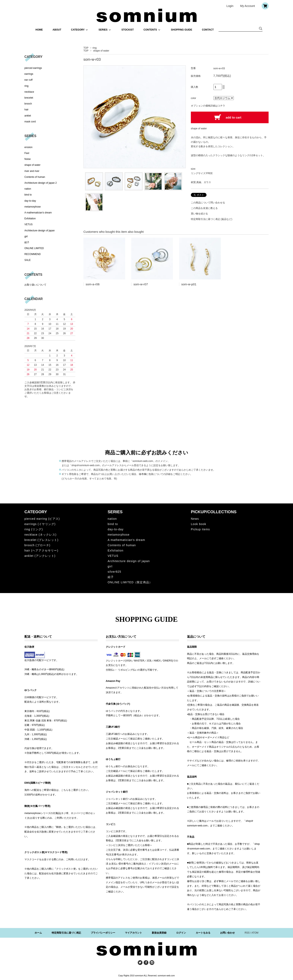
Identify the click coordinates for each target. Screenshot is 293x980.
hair (26, 110)
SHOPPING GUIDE (182, 30)
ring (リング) (34, 529)
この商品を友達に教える (204, 208)
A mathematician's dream (38, 213)
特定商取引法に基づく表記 (66, 933)
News (195, 519)
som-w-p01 (189, 284)
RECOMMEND (33, 254)
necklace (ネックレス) (40, 535)
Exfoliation (30, 219)
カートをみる (203, 933)
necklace (29, 92)
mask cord (30, 122)
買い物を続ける (199, 214)
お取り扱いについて (35, 285)
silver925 (114, 572)
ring (95, 48)
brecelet (29, 98)
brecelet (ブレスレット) (41, 540)
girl (26, 236)
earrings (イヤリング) (40, 524)
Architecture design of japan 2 (41, 183)
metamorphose (33, 207)
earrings (29, 74)
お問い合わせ (227, 933)
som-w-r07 (141, 284)
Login (230, 6)
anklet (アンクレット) (40, 556)
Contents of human (35, 177)
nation (28, 189)
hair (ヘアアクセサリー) (41, 550)
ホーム (38, 933)
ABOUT (57, 30)
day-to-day (30, 201)
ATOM (255, 933)
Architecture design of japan (40, 231)
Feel (27, 153)
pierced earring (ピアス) (42, 519)
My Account (247, 6)
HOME (39, 30)
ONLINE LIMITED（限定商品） (130, 582)
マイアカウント (133, 933)
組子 (27, 242)
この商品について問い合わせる (208, 203)
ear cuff (28, 80)
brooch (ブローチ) (37, 545)
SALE (28, 260)
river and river (32, 171)
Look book (198, 524)
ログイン (181, 933)
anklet (28, 116)
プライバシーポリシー (103, 933)
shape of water (101, 51)
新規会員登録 (159, 933)
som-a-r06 (93, 284)
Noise (28, 159)
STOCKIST (128, 30)
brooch (28, 104)
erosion (28, 147)
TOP (86, 48)
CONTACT (208, 30)
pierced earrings (33, 68)
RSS (247, 933)
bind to (28, 195)
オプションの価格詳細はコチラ (208, 106)
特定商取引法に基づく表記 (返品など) (212, 219)
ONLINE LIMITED (34, 248)
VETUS (28, 224)
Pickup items (200, 529)
